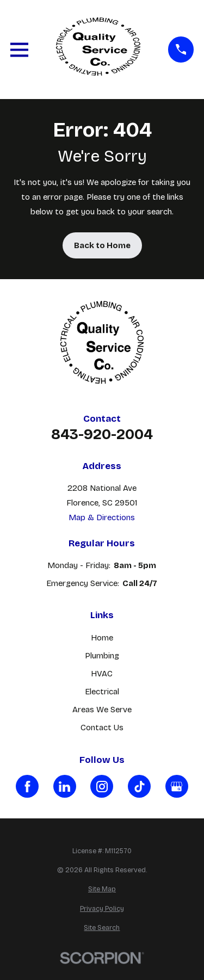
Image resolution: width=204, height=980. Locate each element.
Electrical (102, 692)
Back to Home (102, 245)
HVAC (102, 674)
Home (102, 638)
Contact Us (102, 728)
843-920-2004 (102, 434)
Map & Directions (102, 517)
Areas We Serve (102, 710)
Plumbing (102, 656)
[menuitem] (102, 889)
